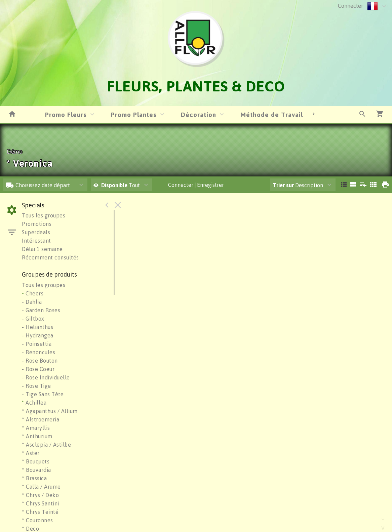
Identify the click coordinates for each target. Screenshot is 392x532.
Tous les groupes (44, 215)
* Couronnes (37, 520)
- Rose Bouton (40, 361)
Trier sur (283, 185)
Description (298, 185)
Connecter (350, 6)
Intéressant (36, 241)
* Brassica (34, 478)
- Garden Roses (41, 310)
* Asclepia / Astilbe (46, 445)
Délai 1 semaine (42, 249)
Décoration (199, 114)
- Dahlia (32, 302)
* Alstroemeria (41, 419)
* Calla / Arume (41, 487)
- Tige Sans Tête (43, 394)
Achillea (34, 403)
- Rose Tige (36, 386)
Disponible (115, 185)
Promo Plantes (134, 114)
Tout (117, 185)
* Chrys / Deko (40, 495)
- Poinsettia (37, 344)
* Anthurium (37, 436)
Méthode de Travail (272, 114)
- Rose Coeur (38, 369)
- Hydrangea (38, 335)
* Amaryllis (36, 428)
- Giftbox (33, 319)
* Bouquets (36, 461)
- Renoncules (38, 352)
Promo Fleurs (66, 114)
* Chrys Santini (41, 503)
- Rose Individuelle (46, 377)
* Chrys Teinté (40, 512)
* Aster (31, 453)
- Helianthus (37, 327)
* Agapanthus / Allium (50, 411)
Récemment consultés (50, 257)
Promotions (37, 224)
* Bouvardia (36, 470)
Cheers (33, 293)
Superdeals (36, 232)
